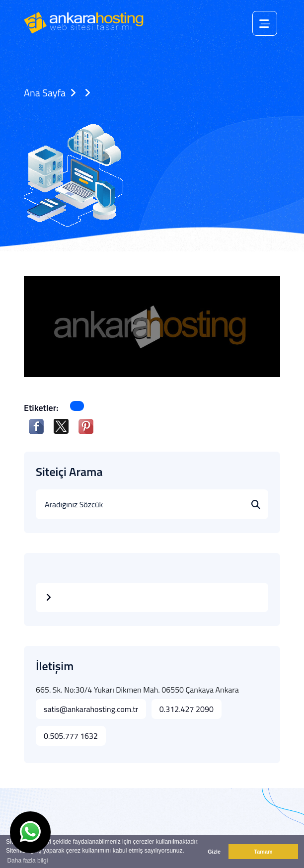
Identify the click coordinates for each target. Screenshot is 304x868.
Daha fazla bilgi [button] (27, 861)
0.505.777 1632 (71, 736)
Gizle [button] (214, 852)
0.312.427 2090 (187, 709)
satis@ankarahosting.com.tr (91, 709)
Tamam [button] (263, 852)
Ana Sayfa (45, 93)
